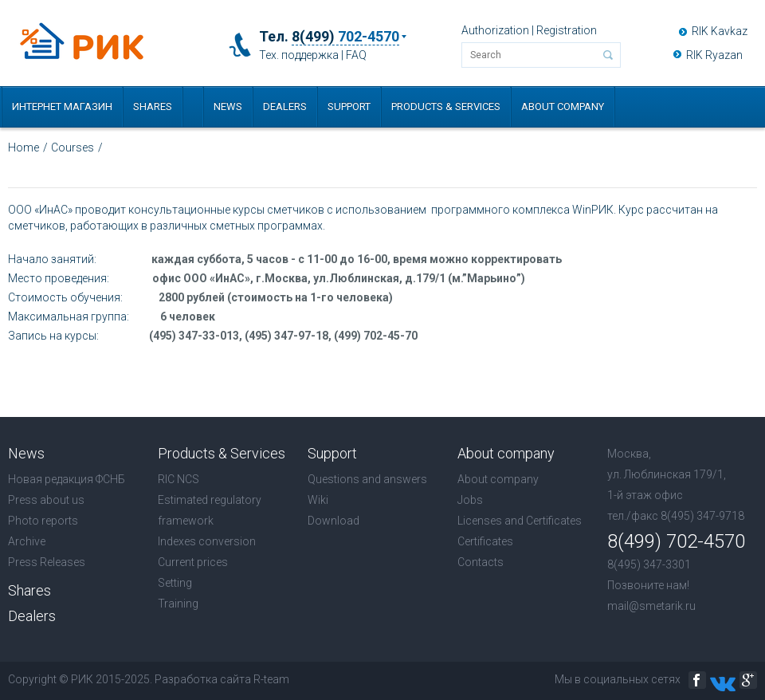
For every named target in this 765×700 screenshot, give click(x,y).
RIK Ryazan (714, 55)
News (228, 106)
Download (333, 521)
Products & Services (446, 106)
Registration (567, 30)
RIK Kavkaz (720, 31)
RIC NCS (178, 479)
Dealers (285, 106)
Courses (73, 147)
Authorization (495, 30)
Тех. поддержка (299, 55)
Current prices (193, 562)
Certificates (485, 541)
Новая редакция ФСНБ (67, 479)
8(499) (345, 37)
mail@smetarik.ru (651, 606)
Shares (153, 106)
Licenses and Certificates (520, 521)
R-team (271, 679)
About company (563, 106)
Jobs (470, 500)
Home (24, 147)
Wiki (318, 500)
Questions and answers (367, 479)
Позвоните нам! (648, 585)
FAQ (356, 55)
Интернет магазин (62, 106)
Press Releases (47, 562)
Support (349, 106)
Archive (27, 541)
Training (178, 604)
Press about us (46, 500)
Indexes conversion (207, 541)
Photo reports (43, 521)
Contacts (481, 562)
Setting (175, 583)
